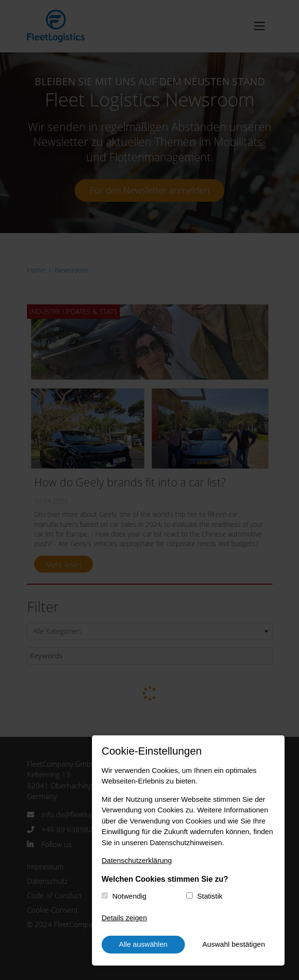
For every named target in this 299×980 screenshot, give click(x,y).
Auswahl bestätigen (234, 944)
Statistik (210, 896)
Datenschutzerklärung (137, 860)
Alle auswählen (143, 944)
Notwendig (129, 896)
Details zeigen (124, 918)
